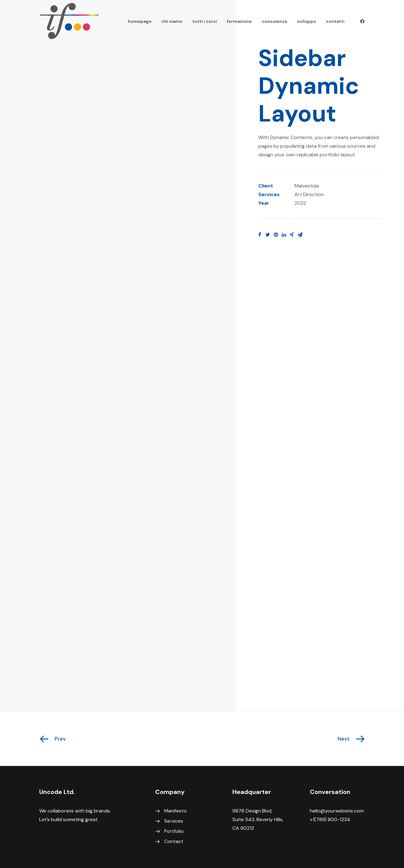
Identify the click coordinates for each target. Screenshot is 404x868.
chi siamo (172, 21)
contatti (335, 21)
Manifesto (175, 811)
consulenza (274, 21)
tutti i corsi (205, 21)
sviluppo (306, 21)
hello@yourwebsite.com (337, 811)
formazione (239, 21)
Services (174, 821)
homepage (140, 21)
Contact (174, 841)
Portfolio (174, 831)
